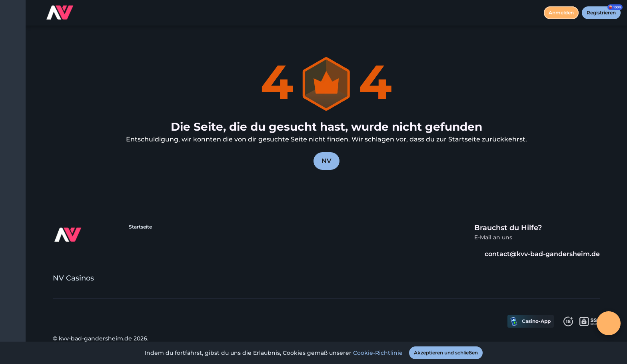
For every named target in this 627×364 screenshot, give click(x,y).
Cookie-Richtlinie (378, 353)
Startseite (140, 227)
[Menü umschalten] (13, 13)
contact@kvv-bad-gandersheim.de (537, 254)
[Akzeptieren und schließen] (446, 353)
